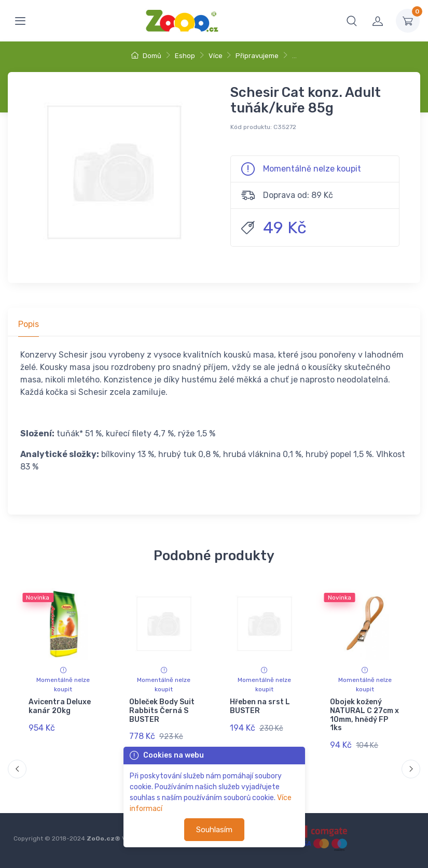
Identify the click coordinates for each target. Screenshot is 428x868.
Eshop (185, 56)
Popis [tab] (29, 324)
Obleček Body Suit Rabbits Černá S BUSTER (162, 711)
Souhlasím (214, 830)
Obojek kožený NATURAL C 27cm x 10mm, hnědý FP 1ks (364, 715)
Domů (146, 56)
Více (216, 56)
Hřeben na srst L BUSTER (259, 706)
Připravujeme (257, 56)
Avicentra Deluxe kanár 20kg (60, 706)
